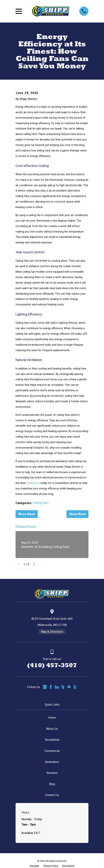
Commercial (52, 751)
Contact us (33, 483)
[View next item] (34, 564)
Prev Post (27, 514)
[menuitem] (34, 866)
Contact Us (52, 795)
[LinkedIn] (57, 687)
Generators (52, 762)
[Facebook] (51, 687)
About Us (52, 729)
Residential (52, 740)
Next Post (77, 514)
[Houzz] (63, 687)
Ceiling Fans (41, 503)
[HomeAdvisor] (69, 687)
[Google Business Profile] (45, 687)
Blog (52, 784)
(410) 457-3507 (52, 665)
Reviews (52, 773)
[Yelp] (75, 687)
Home (52, 718)
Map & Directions (52, 632)
